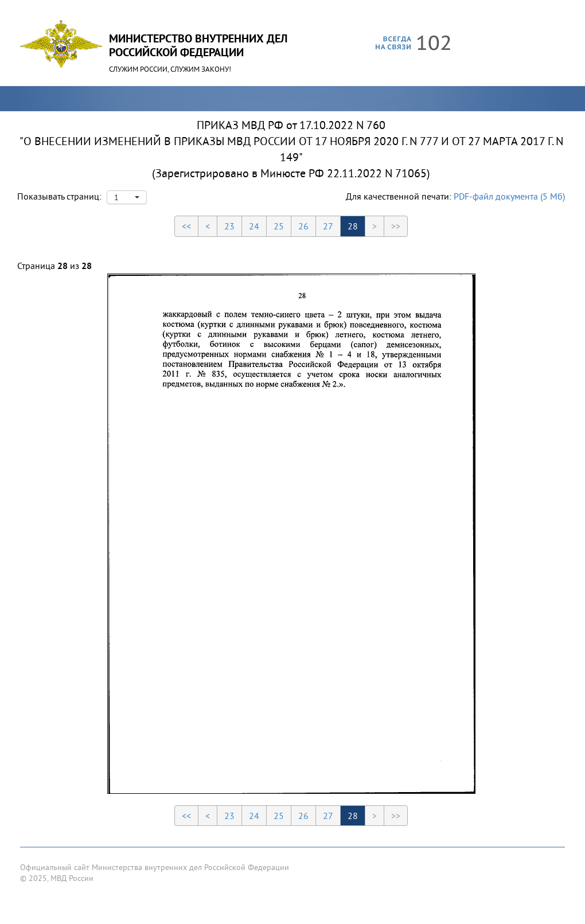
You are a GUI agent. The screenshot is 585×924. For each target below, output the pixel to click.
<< (186, 226)
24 (254, 226)
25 (279, 226)
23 (229, 226)
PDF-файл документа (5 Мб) (509, 196)
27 (328, 226)
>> (396, 226)
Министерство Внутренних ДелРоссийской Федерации (198, 45)
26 (303, 226)
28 (353, 226)
